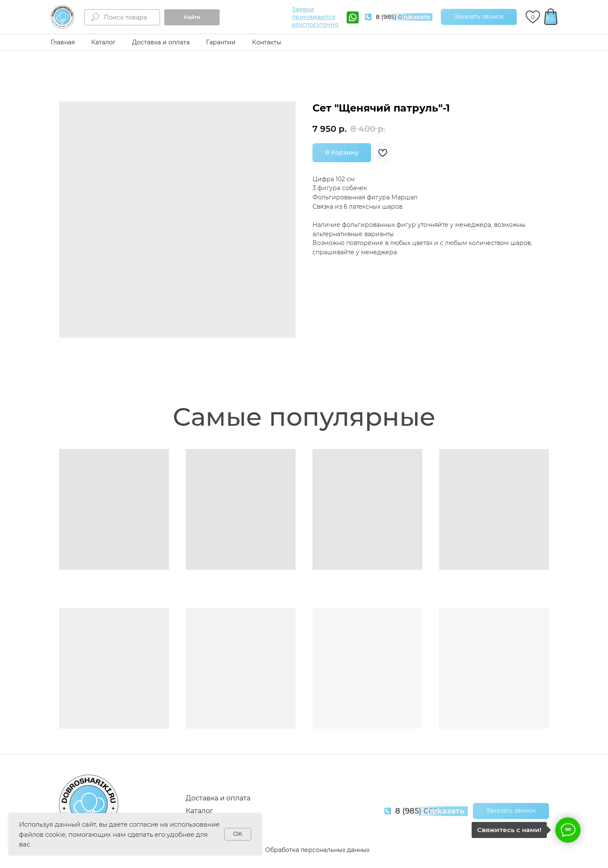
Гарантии (221, 42)
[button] (479, 17)
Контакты (267, 42)
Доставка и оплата (161, 42)
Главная (63, 42)
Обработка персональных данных (317, 850)
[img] (62, 17)
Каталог (103, 42)
